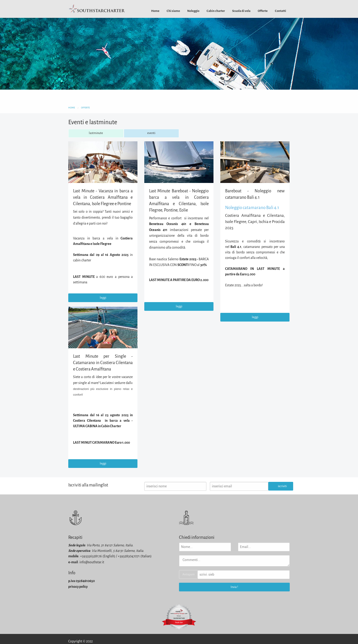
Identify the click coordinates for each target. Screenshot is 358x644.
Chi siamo (173, 11)
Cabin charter (216, 11)
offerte (85, 108)
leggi (103, 298)
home (72, 108)
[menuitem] (155, 11)
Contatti (280, 11)
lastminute (96, 133)
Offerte (263, 11)
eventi (151, 133)
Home (155, 11)
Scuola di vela (241, 11)
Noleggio (193, 11)
